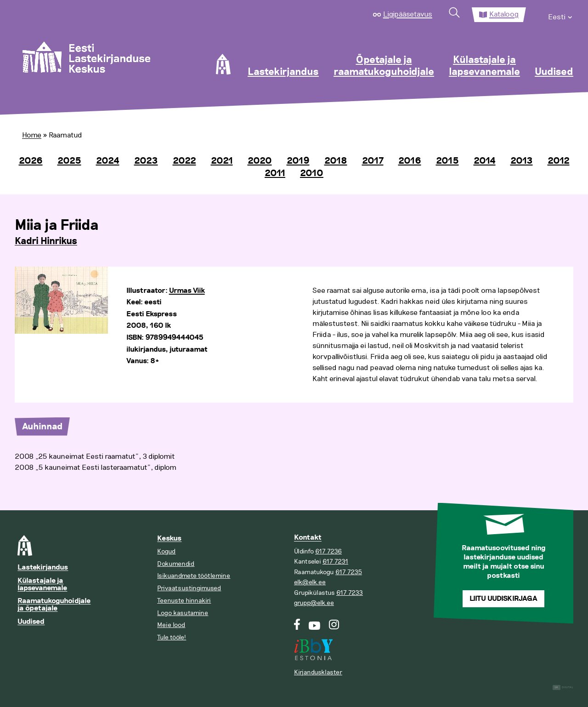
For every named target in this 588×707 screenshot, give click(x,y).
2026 (31, 161)
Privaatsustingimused (189, 588)
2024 (108, 161)
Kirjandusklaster (318, 672)
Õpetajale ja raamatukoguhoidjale (384, 66)
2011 (275, 173)
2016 (410, 161)
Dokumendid (176, 564)
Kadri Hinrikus (46, 241)
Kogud (166, 551)
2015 (447, 161)
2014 (485, 161)
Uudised (554, 72)
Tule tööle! (172, 637)
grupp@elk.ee (314, 603)
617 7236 (328, 551)
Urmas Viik (187, 291)
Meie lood (171, 625)
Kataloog (504, 14)
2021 (222, 161)
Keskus (169, 539)
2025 (69, 161)
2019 (298, 161)
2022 (184, 161)
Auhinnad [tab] (42, 427)
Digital (563, 687)
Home (32, 135)
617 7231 (335, 562)
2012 (559, 161)
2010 (312, 173)
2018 (336, 161)
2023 (146, 161)
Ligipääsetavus (408, 14)
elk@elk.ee (310, 582)
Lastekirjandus (283, 72)
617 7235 (349, 572)
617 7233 (350, 593)
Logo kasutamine (183, 613)
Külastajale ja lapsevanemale (484, 66)
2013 (522, 161)
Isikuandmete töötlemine (194, 576)
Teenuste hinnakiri (184, 601)
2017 (373, 161)
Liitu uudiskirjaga (503, 599)
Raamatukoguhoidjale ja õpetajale (54, 605)
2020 (260, 161)
